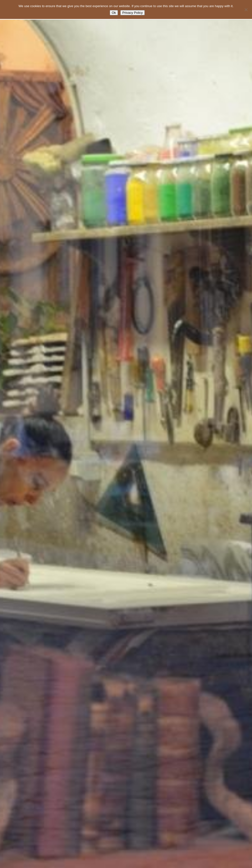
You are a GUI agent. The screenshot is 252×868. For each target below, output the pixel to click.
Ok (114, 13)
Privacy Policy (133, 13)
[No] (246, 10)
